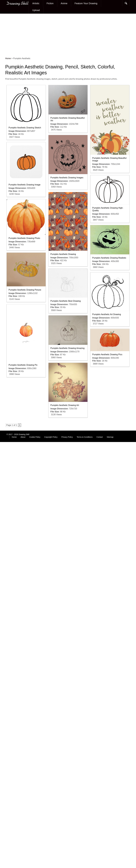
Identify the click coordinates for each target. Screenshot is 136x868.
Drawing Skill (24, 434)
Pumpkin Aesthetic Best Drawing (66, 301)
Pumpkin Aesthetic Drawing (63, 254)
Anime (64, 3)
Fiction (50, 3)
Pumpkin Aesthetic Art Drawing (107, 314)
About (23, 437)
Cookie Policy (35, 437)
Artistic (36, 3)
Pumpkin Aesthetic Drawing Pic (23, 365)
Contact (100, 437)
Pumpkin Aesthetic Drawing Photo (24, 238)
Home (14, 437)
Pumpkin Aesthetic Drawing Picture (25, 290)
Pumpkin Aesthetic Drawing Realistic (109, 258)
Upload (36, 10)
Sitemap (110, 437)
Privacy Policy (67, 437)
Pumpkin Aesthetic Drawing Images (67, 178)
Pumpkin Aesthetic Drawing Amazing (68, 348)
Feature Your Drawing (86, 3)
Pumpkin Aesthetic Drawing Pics (107, 354)
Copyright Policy (51, 437)
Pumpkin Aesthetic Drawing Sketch (25, 128)
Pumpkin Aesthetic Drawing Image (25, 185)
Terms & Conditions (85, 437)
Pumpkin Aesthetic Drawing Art (65, 405)
